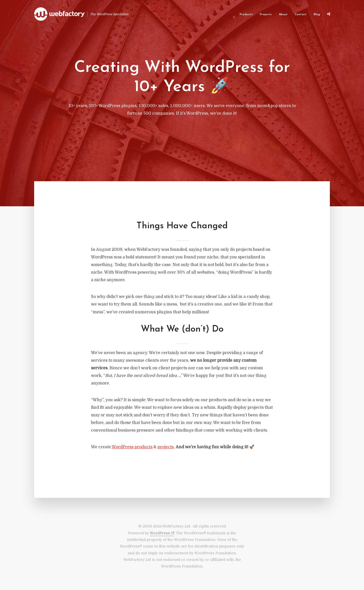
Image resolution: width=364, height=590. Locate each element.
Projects (266, 14)
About (283, 14)
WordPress (160, 533)
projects (166, 447)
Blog (317, 14)
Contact (301, 14)
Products (246, 14)
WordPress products (132, 447)
